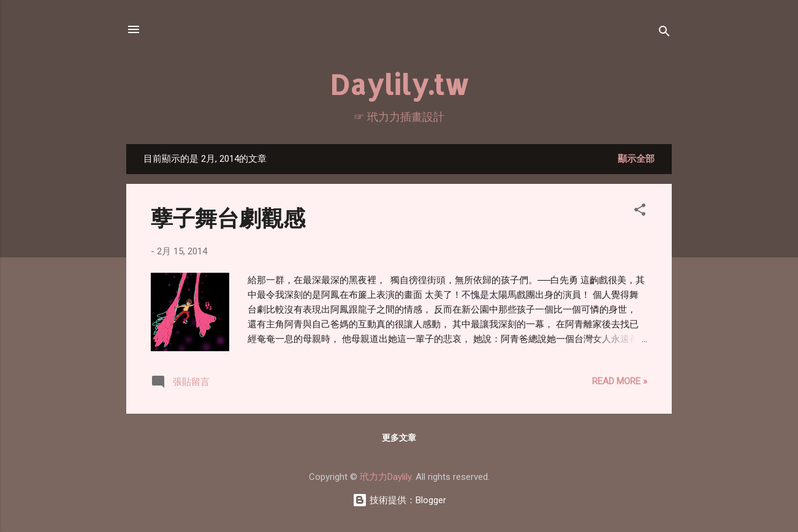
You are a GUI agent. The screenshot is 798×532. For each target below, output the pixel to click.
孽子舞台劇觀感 (228, 217)
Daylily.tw (399, 85)
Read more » (620, 381)
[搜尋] (664, 33)
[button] (640, 212)
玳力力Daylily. (386, 477)
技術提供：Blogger (399, 500)
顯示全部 (636, 159)
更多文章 (399, 438)
